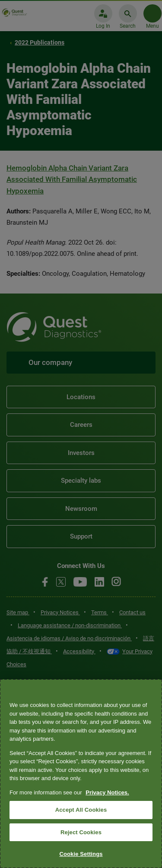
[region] (81, 774)
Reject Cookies (81, 832)
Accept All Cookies (81, 810)
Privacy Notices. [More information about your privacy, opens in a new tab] (107, 792)
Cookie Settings (81, 854)
